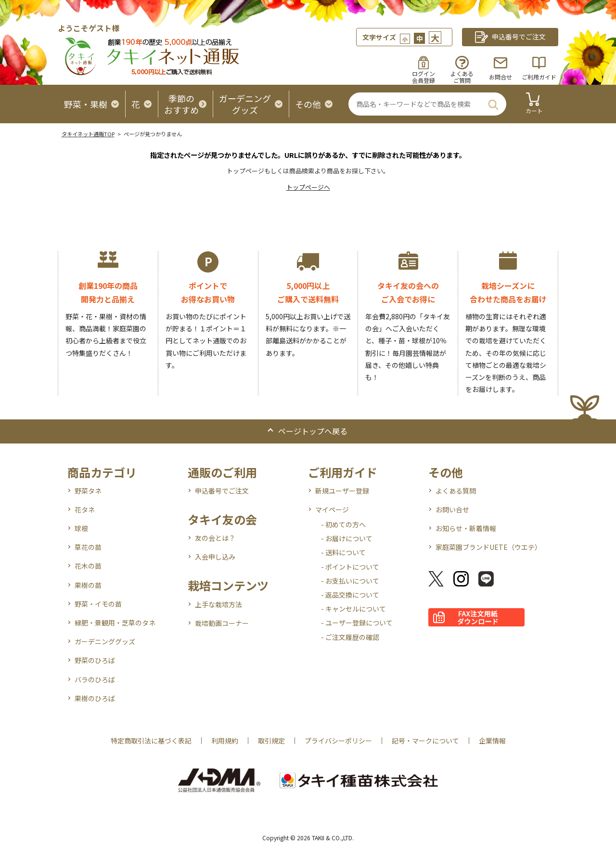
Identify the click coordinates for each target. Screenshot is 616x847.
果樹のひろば (95, 698)
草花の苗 (88, 547)
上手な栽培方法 (218, 604)
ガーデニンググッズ (105, 641)
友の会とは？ (215, 538)
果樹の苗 (88, 585)
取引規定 (271, 741)
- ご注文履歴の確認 (350, 637)
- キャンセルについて (353, 609)
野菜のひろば (95, 660)
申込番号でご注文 (222, 491)
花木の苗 (88, 566)
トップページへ (308, 187)
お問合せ (500, 77)
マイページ (332, 509)
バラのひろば (95, 679)
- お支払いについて (350, 581)
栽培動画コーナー (222, 623)
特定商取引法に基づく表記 (151, 741)
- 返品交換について (350, 595)
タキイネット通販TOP (88, 134)
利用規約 (225, 741)
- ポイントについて (350, 567)
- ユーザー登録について (357, 623)
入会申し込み (215, 557)
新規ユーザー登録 (342, 491)
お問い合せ (452, 509)
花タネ (85, 509)
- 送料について (343, 552)
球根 (81, 528)
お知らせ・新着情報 (466, 528)
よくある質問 (456, 491)
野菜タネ (88, 491)
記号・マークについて (425, 741)
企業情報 (492, 741)
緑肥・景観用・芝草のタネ (115, 623)
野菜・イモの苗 (98, 604)
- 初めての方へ (343, 524)
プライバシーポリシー (338, 741)
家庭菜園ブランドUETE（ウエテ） (488, 547)
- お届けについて (347, 538)
